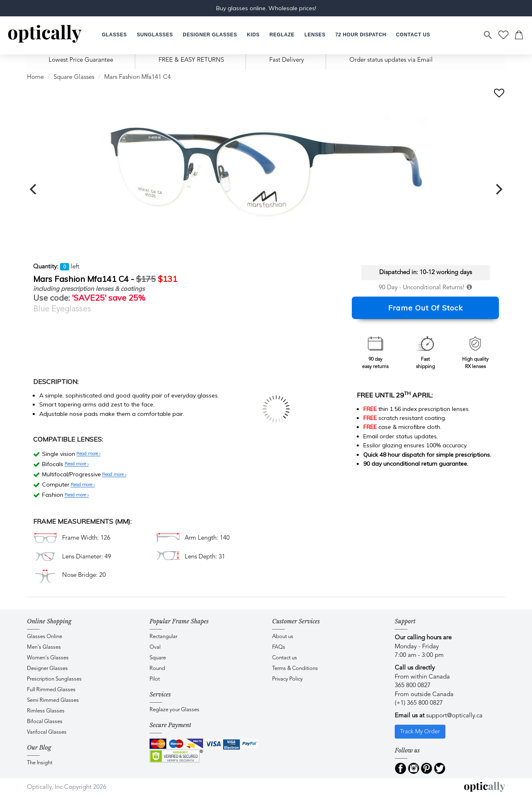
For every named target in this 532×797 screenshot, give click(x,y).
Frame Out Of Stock (426, 308)
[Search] (488, 35)
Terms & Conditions (295, 669)
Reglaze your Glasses (174, 710)
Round (157, 669)
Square (158, 658)
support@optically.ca (454, 716)
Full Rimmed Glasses (51, 690)
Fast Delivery (287, 60)
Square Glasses (74, 77)
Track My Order (420, 732)
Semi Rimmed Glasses (53, 700)
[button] (253, 35)
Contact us (285, 658)
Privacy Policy (287, 679)
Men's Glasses (44, 647)
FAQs (279, 647)
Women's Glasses (48, 658)
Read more (88, 454)
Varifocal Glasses (47, 732)
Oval (155, 647)
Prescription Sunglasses (54, 679)
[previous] (34, 189)
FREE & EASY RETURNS (191, 60)
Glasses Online (45, 637)
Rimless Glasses (46, 711)
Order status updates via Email (391, 60)
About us (283, 637)
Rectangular (163, 637)
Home (35, 77)
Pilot (155, 679)
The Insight (40, 763)
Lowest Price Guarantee (81, 60)
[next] (498, 189)
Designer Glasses (47, 669)
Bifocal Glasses (45, 722)
